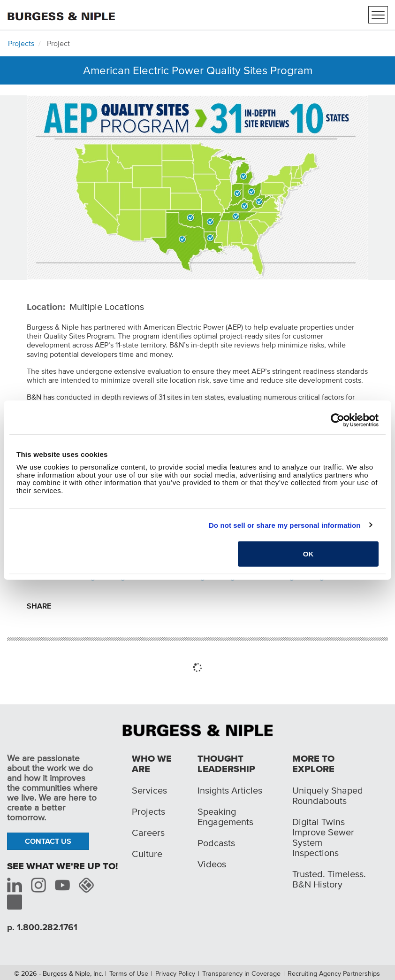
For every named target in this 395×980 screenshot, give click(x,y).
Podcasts (216, 843)
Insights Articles (230, 790)
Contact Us (48, 841)
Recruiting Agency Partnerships (334, 973)
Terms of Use (129, 973)
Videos (212, 864)
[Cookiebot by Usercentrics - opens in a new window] (338, 420)
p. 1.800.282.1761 (42, 927)
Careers (148, 833)
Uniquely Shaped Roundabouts (328, 795)
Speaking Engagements (225, 817)
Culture (147, 854)
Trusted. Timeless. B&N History (329, 879)
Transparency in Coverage (241, 973)
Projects (21, 43)
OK (308, 554)
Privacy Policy (175, 973)
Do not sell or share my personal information (285, 525)
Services (149, 790)
